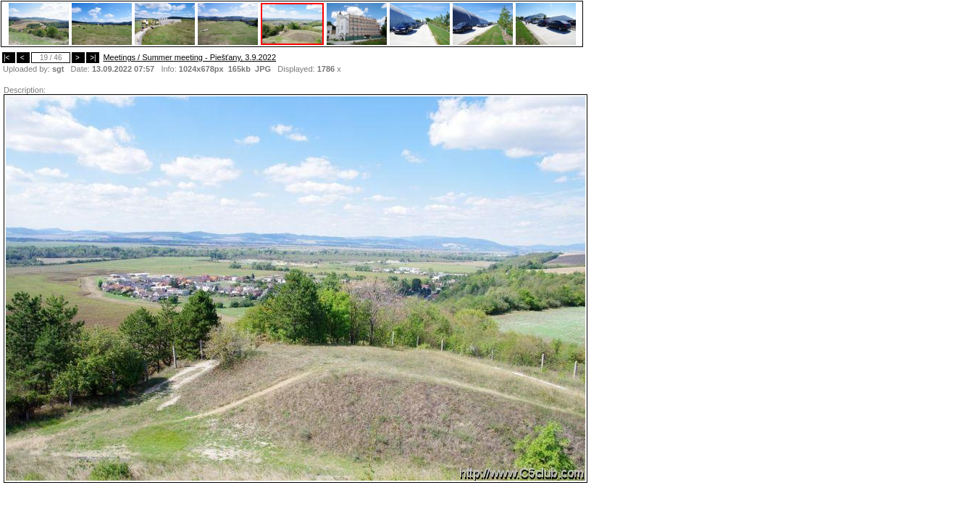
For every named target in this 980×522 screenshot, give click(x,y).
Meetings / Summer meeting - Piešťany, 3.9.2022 (189, 57)
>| (93, 58)
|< (9, 58)
